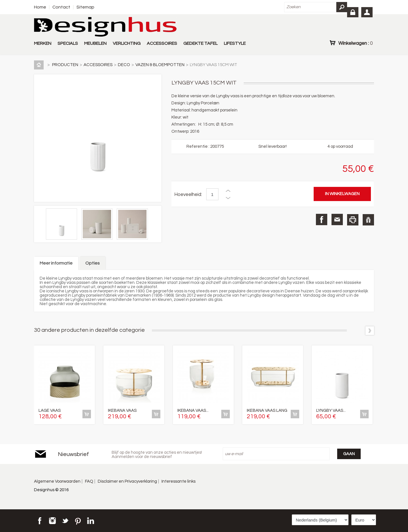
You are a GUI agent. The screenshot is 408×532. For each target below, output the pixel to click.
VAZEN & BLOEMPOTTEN (160, 65)
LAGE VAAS (50, 410)
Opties (93, 263)
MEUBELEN (95, 43)
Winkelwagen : (355, 43)
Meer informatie (56, 263)
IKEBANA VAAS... (193, 410)
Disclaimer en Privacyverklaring (127, 481)
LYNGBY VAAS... (331, 410)
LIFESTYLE (235, 43)
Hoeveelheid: (188, 195)
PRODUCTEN (65, 65)
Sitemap (85, 7)
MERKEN (43, 43)
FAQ (89, 481)
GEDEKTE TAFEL (200, 43)
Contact (61, 7)
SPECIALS (68, 43)
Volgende (370, 331)
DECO (124, 65)
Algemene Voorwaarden (57, 481)
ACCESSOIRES (162, 43)
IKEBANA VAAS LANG (267, 410)
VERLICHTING (127, 43)
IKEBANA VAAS (122, 410)
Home (40, 7)
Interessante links (178, 481)
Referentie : (198, 146)
